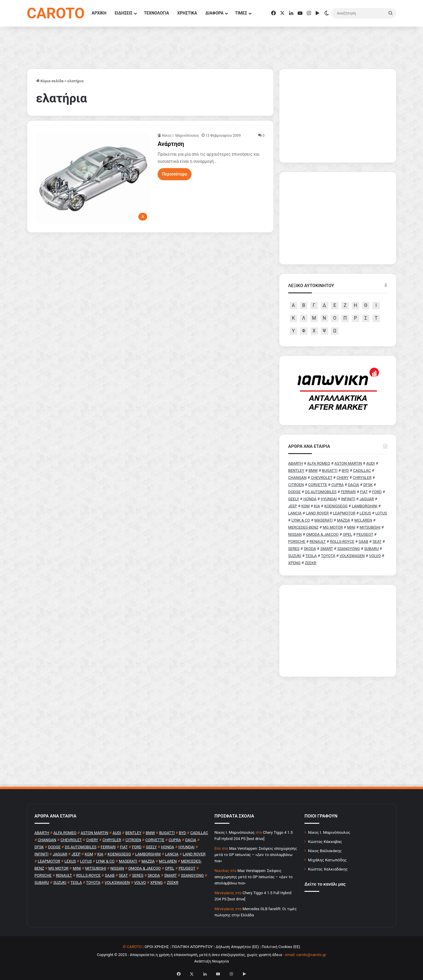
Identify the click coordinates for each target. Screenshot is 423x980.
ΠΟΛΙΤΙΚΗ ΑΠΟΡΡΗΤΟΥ (192, 947)
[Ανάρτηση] (93, 178)
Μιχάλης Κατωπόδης (327, 860)
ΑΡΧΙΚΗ (99, 13)
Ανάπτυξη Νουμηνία (211, 961)
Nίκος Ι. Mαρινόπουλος (181, 136)
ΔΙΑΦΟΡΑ (214, 13)
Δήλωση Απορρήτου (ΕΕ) (237, 947)
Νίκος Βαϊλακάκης (325, 851)
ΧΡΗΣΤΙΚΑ (187, 13)
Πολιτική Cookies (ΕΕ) (281, 947)
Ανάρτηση (171, 144)
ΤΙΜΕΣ (241, 13)
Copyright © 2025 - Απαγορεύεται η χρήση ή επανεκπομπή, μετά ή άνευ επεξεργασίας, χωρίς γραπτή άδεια (189, 955)
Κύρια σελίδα (50, 81)
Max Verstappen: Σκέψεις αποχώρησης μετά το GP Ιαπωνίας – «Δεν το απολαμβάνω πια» (256, 855)
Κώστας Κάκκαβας (325, 841)
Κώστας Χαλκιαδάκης (328, 869)
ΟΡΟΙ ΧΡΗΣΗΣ (157, 947)
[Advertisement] (338, 631)
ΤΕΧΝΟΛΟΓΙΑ (157, 13)
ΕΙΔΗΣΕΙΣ (124, 13)
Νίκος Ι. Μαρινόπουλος (329, 832)
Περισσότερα (175, 174)
